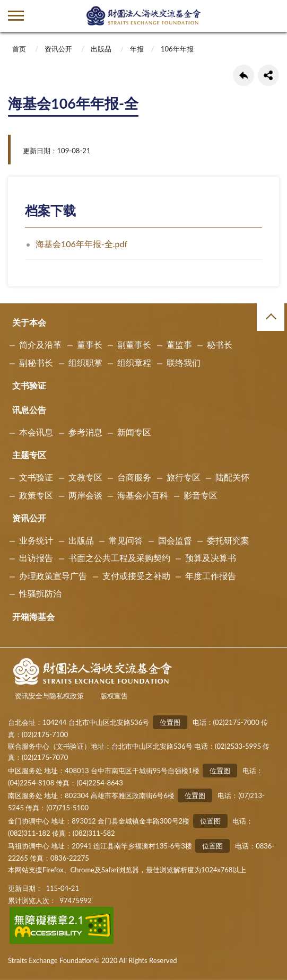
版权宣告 (114, 696)
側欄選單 (16, 16)
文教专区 (85, 477)
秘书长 (220, 344)
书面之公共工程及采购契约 (119, 558)
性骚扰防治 (40, 593)
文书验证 (29, 385)
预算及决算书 (211, 558)
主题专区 (29, 455)
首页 (19, 49)
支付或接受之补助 (136, 576)
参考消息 (85, 432)
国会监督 (175, 540)
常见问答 (126, 540)
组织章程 (134, 362)
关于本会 (29, 322)
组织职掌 (85, 362)
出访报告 (36, 558)
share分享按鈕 (268, 75)
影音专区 (201, 495)
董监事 (179, 344)
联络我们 (184, 362)
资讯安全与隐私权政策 (49, 696)
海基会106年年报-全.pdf (81, 244)
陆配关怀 (232, 477)
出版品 (101, 49)
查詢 (271, 16)
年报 (137, 49)
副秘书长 (36, 362)
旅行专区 (184, 477)
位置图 (170, 722)
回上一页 (243, 75)
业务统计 (36, 540)
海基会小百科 (143, 495)
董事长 (90, 344)
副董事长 (134, 344)
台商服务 (134, 477)
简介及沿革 (40, 344)
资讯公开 (58, 49)
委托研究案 (228, 540)
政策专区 (36, 495)
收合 (271, 317)
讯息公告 (29, 410)
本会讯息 (36, 432)
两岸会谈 (85, 495)
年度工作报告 (211, 576)
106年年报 (177, 49)
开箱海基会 (33, 616)
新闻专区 (134, 432)
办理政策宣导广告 (53, 576)
